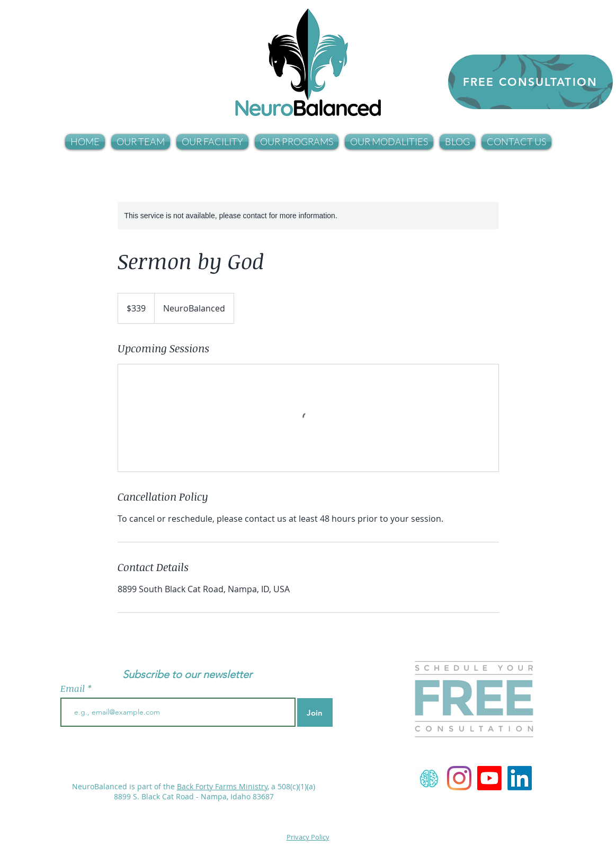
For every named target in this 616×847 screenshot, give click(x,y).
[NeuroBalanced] (459, 778)
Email (74, 688)
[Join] (315, 712)
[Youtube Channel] (489, 778)
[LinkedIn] (520, 778)
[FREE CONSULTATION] (530, 82)
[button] (141, 142)
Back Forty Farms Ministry (222, 786)
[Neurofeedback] (429, 778)
